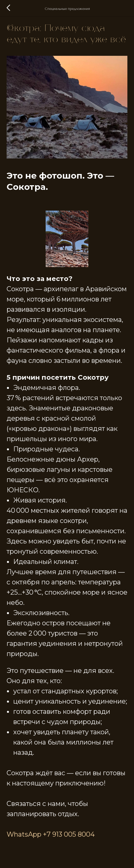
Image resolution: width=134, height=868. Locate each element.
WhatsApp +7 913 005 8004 (51, 834)
